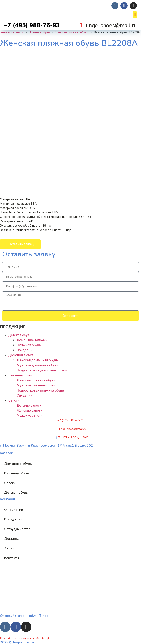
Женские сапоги (29, 410)
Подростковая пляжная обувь (40, 390)
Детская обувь (20, 335)
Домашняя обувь (22, 355)
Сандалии (24, 350)
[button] (135, 15)
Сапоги (14, 400)
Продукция (13, 519)
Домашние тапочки (32, 340)
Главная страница (12, 32)
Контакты (12, 558)
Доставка (12, 539)
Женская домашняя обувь (37, 360)
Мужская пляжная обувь (36, 385)
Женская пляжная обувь (72, 32)
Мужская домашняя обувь (38, 365)
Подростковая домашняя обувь (42, 370)
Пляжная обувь (39, 32)
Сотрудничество (17, 529)
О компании (14, 510)
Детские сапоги (29, 405)
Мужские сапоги (30, 415)
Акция (9, 548)
